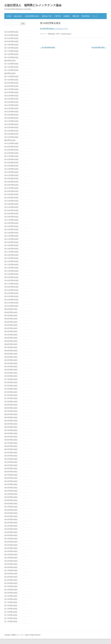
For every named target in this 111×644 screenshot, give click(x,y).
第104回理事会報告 (11, 293)
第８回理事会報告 (11, 599)
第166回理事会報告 (11, 92)
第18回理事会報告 (11, 567)
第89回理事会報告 (11, 341)
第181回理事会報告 (11, 38)
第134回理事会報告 (11, 198)
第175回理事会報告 (11, 57)
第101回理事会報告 (11, 303)
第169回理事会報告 (11, 83)
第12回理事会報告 (11, 586)
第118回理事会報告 (11, 249)
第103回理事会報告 (11, 296)
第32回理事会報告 (11, 523)
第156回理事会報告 (11, 124)
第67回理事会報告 (11, 411)
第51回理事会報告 (11, 462)
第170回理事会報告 (11, 80)
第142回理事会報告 (11, 172)
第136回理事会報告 (11, 191)
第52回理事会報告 (11, 459)
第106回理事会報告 (11, 287)
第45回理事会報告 (11, 481)
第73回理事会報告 (11, 392)
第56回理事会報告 (11, 446)
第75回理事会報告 (11, 386)
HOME (9, 16)
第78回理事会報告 (11, 376)
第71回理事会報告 (11, 398)
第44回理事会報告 (11, 484)
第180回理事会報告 (11, 41)
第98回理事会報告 (11, 312)
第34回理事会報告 (11, 516)
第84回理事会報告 (11, 357)
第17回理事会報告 (11, 570)
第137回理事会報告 (11, 188)
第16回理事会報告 (11, 574)
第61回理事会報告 (11, 430)
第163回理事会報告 (11, 102)
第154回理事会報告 (11, 131)
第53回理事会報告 (11, 456)
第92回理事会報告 (11, 331)
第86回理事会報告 (11, 351)
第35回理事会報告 (11, 513)
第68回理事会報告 (11, 408)
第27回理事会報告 (11, 539)
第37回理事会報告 (11, 507)
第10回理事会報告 (11, 593)
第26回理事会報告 (11, 542)
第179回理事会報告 (11, 45)
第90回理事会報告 (11, 338)
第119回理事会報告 (11, 245)
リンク (95, 16)
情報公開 (76, 16)
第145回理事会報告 (11, 163)
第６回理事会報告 (11, 606)
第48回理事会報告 (11, 472)
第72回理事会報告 (11, 395)
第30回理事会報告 (11, 529)
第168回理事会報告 (11, 86)
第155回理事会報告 (11, 127)
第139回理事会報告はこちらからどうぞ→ (54, 29)
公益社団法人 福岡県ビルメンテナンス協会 (33, 5)
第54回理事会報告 (11, 453)
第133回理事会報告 (11, 201)
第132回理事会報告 (11, 204)
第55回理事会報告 (11, 449)
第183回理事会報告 (11, 32)
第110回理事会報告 (11, 274)
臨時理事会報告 (10, 61)
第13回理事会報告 (11, 583)
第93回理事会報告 (11, 328)
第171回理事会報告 (11, 76)
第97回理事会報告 (11, 316)
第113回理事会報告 (11, 265)
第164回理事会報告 (11, 99)
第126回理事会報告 (11, 223)
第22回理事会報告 (11, 555)
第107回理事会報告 (11, 284)
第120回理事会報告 (11, 242)
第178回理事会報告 (11, 48)
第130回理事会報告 (11, 210)
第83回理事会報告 (11, 360)
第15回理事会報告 (11, 577)
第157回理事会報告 (11, 121)
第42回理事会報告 (11, 491)
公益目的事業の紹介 (32, 16)
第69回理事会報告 (11, 405)
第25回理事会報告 (11, 545)
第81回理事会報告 (11, 366)
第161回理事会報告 (11, 108)
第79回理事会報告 (11, 373)
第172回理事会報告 (11, 70)
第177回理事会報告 (11, 51)
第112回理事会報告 (11, 268)
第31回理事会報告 (11, 526)
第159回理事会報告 (11, 115)
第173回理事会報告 (11, 67)
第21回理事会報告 (11, 558)
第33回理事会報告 (11, 519)
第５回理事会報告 (11, 609)
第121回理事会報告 (11, 239)
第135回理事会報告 (11, 194)
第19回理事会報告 (11, 564)
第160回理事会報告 (11, 112)
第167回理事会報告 (11, 89)
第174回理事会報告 (11, 64)
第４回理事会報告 (11, 612)
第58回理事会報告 (11, 440)
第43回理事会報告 (11, 488)
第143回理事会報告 (11, 169)
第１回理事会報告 (11, 621)
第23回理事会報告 (11, 551)
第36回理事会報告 (11, 510)
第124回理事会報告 (11, 229)
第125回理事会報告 (11, 226)
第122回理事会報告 (11, 236)
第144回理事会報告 (11, 166)
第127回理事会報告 (11, 220)
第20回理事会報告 (11, 561)
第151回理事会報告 (11, 143)
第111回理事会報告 (11, 271)
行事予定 (58, 16)
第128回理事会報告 (11, 217)
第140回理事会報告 (99, 47)
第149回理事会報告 (11, 150)
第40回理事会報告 (11, 497)
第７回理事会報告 (11, 602)
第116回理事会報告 (11, 255)
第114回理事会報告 (11, 261)
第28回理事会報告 (11, 535)
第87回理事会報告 (11, 347)
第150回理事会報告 (11, 147)
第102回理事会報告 (11, 300)
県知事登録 (86, 16)
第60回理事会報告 (11, 433)
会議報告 (67, 16)
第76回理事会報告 (11, 382)
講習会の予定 (47, 16)
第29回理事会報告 (11, 532)
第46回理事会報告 (11, 478)
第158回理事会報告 (11, 118)
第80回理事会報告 (11, 370)
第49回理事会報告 (11, 468)
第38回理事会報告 (11, 504)
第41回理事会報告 (11, 494)
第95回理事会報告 (11, 322)
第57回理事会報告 (11, 443)
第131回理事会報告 (11, 207)
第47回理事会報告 (11, 475)
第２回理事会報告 (11, 618)
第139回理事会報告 (11, 182)
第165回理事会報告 (11, 96)
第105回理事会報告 (11, 290)
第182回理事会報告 (11, 35)
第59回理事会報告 (11, 437)
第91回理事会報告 (11, 335)
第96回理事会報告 (11, 319)
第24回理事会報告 (11, 548)
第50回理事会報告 (11, 465)
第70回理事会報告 (11, 402)
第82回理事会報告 (11, 363)
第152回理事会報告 (11, 137)
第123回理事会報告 (11, 233)
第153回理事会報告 (11, 134)
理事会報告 (51, 34)
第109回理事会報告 (11, 277)
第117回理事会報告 (11, 252)
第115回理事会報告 (11, 258)
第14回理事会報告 (11, 580)
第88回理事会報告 (11, 344)
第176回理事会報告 (11, 54)
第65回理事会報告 (11, 417)
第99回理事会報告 (11, 309)
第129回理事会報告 (11, 214)
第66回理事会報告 (11, 414)
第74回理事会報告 (11, 389)
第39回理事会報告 (11, 500)
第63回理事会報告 (11, 424)
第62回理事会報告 (11, 427)
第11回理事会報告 (11, 590)
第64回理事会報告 (11, 421)
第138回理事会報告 (48, 47)
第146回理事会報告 (11, 159)
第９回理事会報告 (11, 596)
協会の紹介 (18, 16)
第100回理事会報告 (11, 306)
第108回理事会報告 (11, 280)
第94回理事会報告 (11, 325)
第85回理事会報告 (11, 354)
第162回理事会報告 (11, 105)
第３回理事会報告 (11, 615)
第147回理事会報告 (11, 156)
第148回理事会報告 (11, 153)
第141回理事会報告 (11, 175)
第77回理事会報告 (11, 379)
